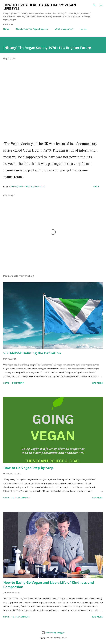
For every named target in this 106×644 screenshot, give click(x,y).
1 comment (18, 383)
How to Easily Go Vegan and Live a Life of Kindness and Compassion (49, 585)
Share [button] (96, 187)
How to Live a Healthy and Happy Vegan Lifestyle (40, 7)
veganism (40, 187)
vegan (14, 187)
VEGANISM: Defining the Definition (32, 353)
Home (6, 29)
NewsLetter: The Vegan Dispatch (32, 29)
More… (84, 29)
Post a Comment (21, 498)
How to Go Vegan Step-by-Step (28, 468)
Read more (97, 383)
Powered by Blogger (53, 633)
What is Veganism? (64, 29)
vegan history (26, 187)
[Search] (94, 5)
